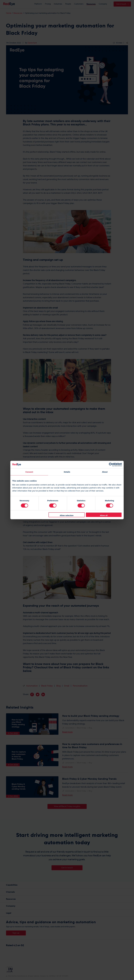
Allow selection (67, 515)
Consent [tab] (29, 472)
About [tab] (105, 472)
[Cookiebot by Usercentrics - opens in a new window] (111, 465)
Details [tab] (67, 472)
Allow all (104, 515)
